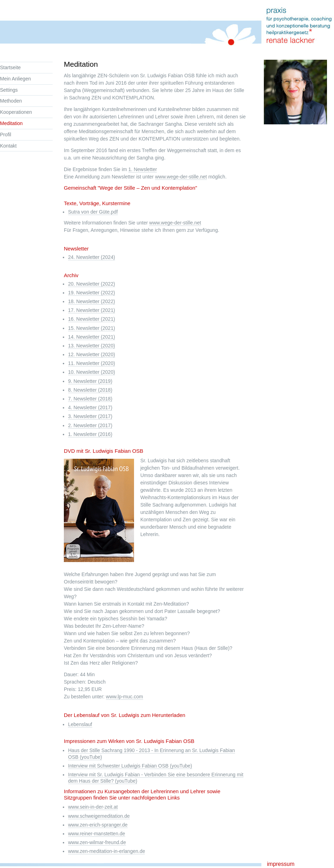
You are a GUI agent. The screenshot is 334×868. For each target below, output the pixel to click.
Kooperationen (16, 112)
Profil (6, 135)
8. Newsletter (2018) (90, 390)
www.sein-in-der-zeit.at (93, 807)
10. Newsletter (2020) (92, 372)
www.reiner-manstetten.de (97, 834)
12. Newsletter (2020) (92, 354)
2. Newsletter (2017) (90, 425)
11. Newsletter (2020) (92, 363)
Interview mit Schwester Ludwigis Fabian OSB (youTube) (130, 766)
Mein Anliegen (15, 79)
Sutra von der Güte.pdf (93, 212)
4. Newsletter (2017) (90, 407)
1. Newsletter (143, 169)
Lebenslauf (80, 724)
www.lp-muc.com (125, 697)
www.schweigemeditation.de (99, 816)
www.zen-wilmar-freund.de (97, 842)
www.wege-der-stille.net (181, 177)
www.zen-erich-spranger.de (98, 825)
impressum (281, 864)
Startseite (10, 67)
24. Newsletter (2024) (92, 257)
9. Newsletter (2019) (90, 381)
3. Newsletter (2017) (90, 416)
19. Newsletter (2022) (92, 293)
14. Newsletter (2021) (92, 337)
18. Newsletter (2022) (92, 301)
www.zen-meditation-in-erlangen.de (106, 851)
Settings (9, 90)
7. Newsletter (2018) (90, 399)
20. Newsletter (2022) (92, 284)
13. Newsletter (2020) (92, 346)
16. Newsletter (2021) (92, 319)
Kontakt (8, 146)
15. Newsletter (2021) (92, 328)
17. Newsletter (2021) (92, 310)
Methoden (11, 101)
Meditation (11, 123)
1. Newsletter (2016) (90, 434)
